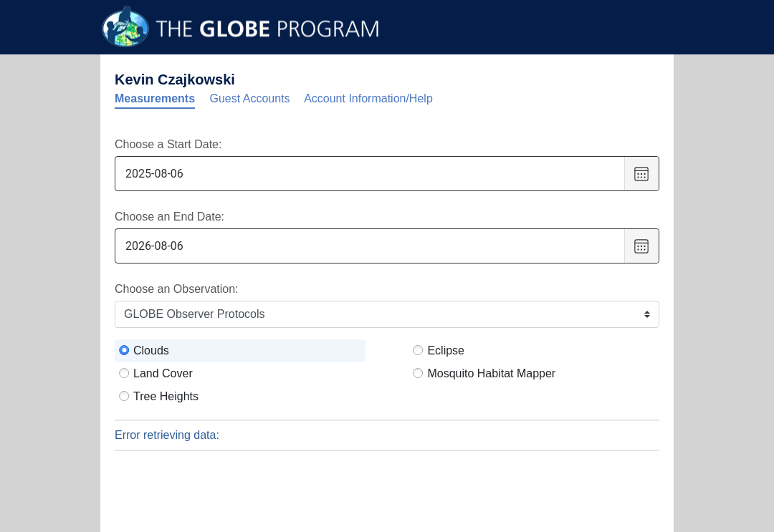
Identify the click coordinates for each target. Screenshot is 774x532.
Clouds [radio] (151, 350)
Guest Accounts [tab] (250, 98)
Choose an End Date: (169, 217)
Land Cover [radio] (163, 373)
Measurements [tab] (155, 98)
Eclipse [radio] (446, 350)
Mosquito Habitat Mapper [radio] (491, 373)
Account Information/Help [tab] (368, 98)
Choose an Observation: (177, 289)
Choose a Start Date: (168, 144)
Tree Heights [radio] (166, 396)
